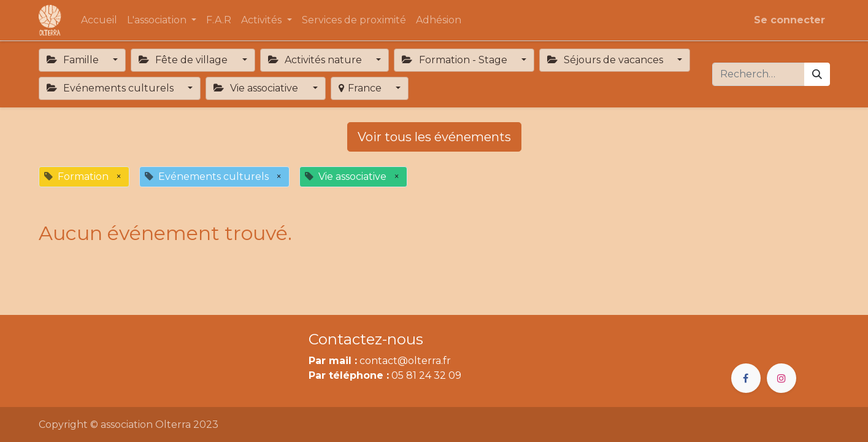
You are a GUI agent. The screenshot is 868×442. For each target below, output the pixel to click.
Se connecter (789, 20)
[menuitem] (99, 20)
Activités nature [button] (316, 60)
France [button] (361, 88)
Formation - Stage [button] (455, 60)
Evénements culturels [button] (111, 88)
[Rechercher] (817, 74)
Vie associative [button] (257, 88)
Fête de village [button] (184, 60)
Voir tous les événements (434, 137)
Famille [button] (74, 60)
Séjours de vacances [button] (606, 60)
